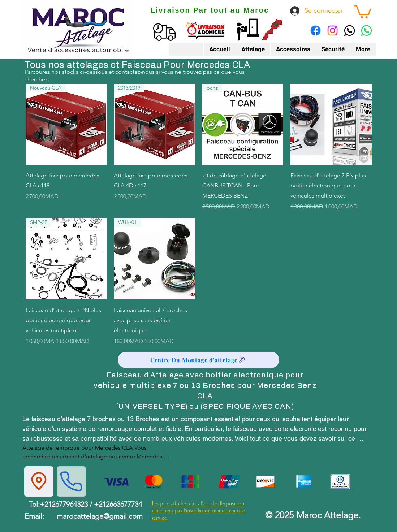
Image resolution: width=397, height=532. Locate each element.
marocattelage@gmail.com (100, 516)
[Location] (39, 481)
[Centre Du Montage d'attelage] (198, 360)
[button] (363, 11)
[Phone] (71, 481)
